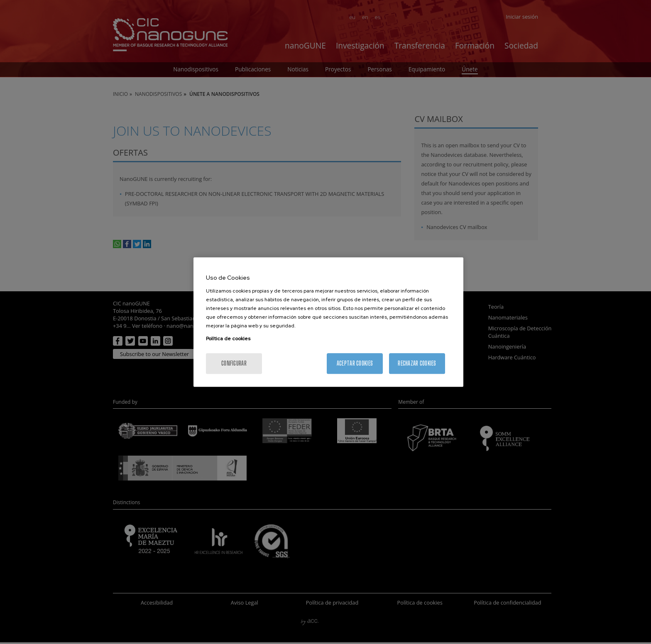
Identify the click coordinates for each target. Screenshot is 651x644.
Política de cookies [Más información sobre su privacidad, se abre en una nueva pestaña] (228, 339)
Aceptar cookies (355, 363)
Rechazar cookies (417, 363)
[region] (328, 322)
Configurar (234, 363)
